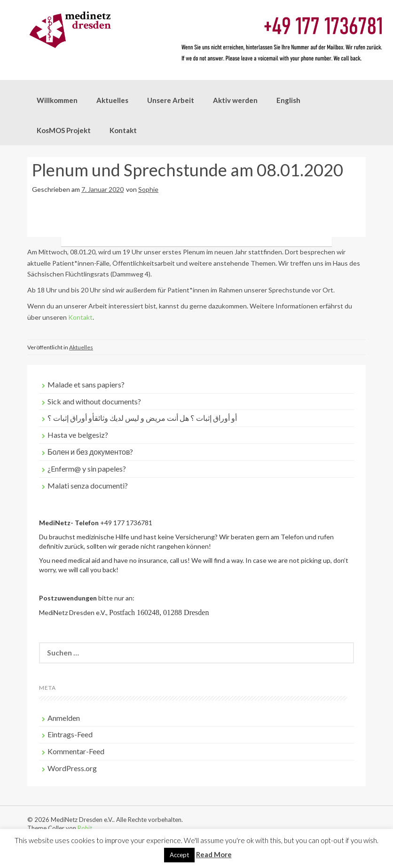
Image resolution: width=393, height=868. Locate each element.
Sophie (148, 189)
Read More (214, 854)
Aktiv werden (235, 100)
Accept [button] (179, 855)
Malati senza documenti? (88, 485)
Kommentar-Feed (76, 751)
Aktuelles (112, 100)
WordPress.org (72, 768)
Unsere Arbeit (171, 100)
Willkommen (57, 100)
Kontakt (123, 130)
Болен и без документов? (90, 452)
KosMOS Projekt (64, 130)
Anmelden (64, 718)
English (288, 100)
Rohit (85, 828)
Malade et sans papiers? (86, 384)
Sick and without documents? (94, 401)
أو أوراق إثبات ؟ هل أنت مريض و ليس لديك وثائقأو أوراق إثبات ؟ (142, 418)
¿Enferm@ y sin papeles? (87, 469)
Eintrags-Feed (70, 734)
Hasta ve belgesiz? (78, 435)
